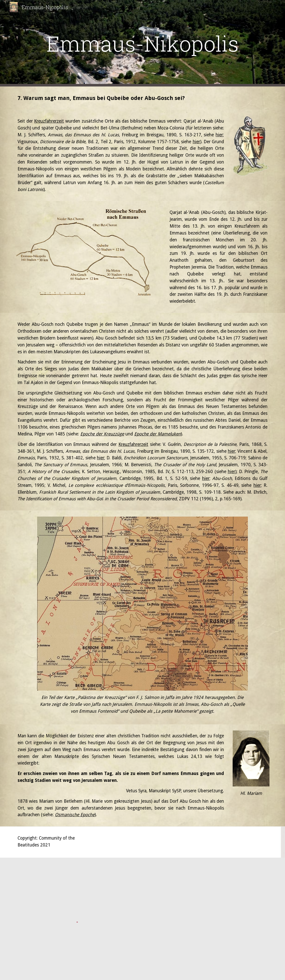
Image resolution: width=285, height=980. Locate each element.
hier (219, 135)
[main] (142, 43)
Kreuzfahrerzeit (49, 121)
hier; (232, 451)
